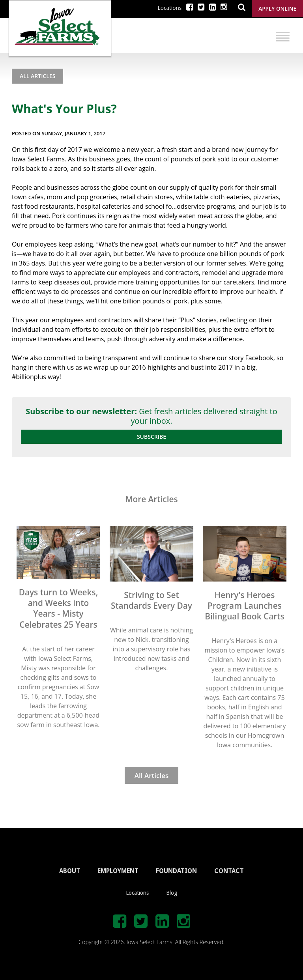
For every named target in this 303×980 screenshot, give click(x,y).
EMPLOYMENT (118, 871)
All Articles (37, 76)
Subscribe (151, 437)
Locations (170, 8)
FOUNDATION (176, 871)
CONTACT (229, 871)
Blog (172, 893)
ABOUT (70, 871)
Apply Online (277, 8)
